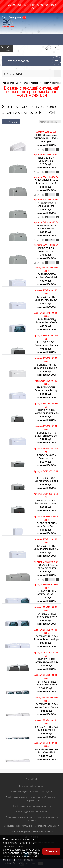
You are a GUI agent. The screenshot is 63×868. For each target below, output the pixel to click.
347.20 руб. (46, 211)
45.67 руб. (46, 143)
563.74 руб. (46, 464)
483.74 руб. (46, 282)
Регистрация (15, 17)
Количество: (37, 149)
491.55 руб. (46, 350)
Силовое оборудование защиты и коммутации (31, 792)
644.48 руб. (46, 531)
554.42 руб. (46, 441)
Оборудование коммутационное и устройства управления (32, 826)
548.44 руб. (46, 418)
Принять (51, 851)
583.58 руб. (46, 486)
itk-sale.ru (10, 48)
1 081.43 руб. (46, 667)
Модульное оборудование (32, 786)
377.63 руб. (46, 256)
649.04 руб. (46, 554)
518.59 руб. (46, 373)
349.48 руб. (46, 234)
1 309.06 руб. (46, 690)
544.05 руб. (46, 396)
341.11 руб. (46, 189)
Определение (24, 17)
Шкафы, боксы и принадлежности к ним (32, 806)
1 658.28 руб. (46, 735)
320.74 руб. (46, 166)
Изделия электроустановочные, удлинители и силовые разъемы (32, 819)
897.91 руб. (46, 622)
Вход (4, 17)
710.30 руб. (46, 599)
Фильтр (11, 122)
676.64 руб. (46, 573)
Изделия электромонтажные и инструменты (32, 831)
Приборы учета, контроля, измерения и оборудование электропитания (31, 799)
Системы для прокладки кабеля (31, 811)
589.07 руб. (46, 509)
